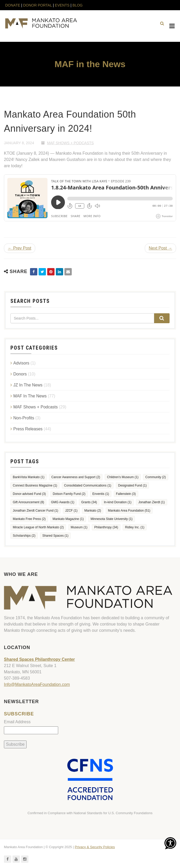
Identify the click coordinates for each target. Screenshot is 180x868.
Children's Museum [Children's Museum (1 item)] (123, 477)
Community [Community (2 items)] (156, 477)
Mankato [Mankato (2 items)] (93, 511)
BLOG (78, 5)
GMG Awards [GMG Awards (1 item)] (63, 502)
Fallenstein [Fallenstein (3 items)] (126, 494)
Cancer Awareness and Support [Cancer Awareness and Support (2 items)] (76, 477)
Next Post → (160, 248)
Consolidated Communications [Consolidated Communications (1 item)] (88, 485)
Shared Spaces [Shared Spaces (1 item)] (55, 536)
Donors (20, 374)
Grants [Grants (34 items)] (89, 502)
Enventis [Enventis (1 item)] (101, 494)
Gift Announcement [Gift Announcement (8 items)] (28, 502)
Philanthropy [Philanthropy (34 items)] (106, 527)
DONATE (13, 5)
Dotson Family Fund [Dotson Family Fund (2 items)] (69, 494)
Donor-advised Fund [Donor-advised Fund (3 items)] (29, 494)
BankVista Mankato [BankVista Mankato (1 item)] (29, 477)
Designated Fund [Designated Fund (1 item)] (132, 485)
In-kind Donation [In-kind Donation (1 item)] (118, 502)
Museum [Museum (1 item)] (79, 527)
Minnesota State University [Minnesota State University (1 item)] (112, 519)
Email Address (17, 722)
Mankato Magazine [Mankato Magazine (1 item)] (68, 519)
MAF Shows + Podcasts (70, 143)
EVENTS (62, 5)
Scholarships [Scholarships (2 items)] (24, 536)
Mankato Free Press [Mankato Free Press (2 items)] (29, 519)
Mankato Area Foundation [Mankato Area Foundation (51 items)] (129, 511)
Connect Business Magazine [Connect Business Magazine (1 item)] (35, 485)
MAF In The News (30, 396)
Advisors (21, 363)
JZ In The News (28, 385)
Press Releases (28, 429)
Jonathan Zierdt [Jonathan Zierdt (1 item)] (151, 502)
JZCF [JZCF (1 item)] (71, 511)
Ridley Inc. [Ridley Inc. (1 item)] (135, 527)
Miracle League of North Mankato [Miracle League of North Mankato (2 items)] (38, 527)
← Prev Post (20, 248)
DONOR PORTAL (38, 5)
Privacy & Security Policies (95, 847)
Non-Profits (24, 418)
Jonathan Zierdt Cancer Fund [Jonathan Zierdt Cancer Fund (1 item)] (35, 511)
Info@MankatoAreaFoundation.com (37, 684)
